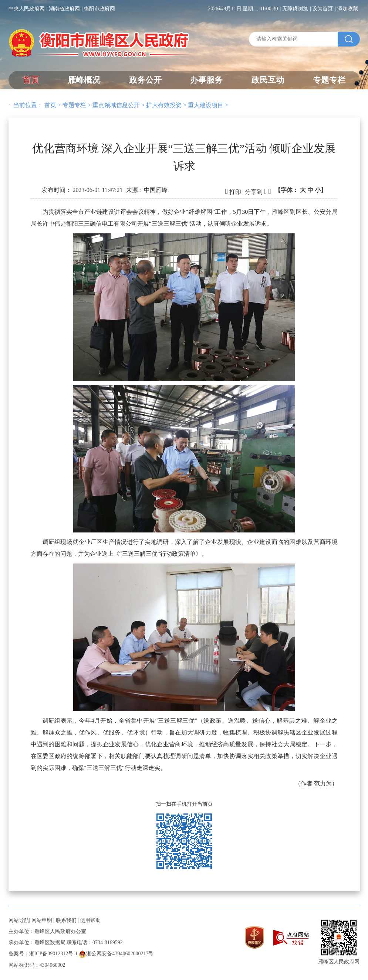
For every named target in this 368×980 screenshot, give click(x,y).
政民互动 (268, 80)
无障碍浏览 (295, 9)
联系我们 (66, 920)
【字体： (301, 190)
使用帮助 (90, 920)
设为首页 (323, 9)
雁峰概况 (84, 80)
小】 (321, 190)
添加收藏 (348, 9)
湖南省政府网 (64, 9)
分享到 (254, 192)
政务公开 (145, 80)
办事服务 (206, 80)
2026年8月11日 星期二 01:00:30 (243, 9)
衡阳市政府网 (99, 9)
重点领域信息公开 (116, 105)
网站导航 (19, 920)
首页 (31, 80)
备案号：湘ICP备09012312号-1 (43, 954)
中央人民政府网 (27, 9)
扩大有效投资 (164, 105)
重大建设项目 (206, 105)
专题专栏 (329, 80)
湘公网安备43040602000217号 (116, 954)
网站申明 (42, 920)
